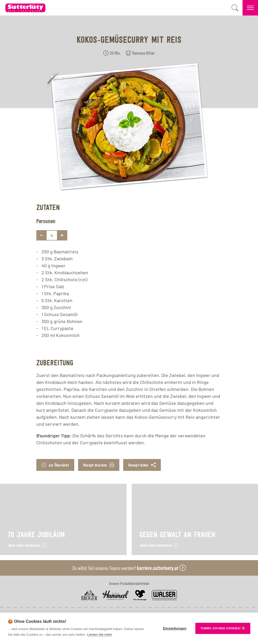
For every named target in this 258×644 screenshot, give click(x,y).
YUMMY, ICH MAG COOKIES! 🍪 (223, 628)
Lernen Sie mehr (100, 635)
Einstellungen (175, 628)
